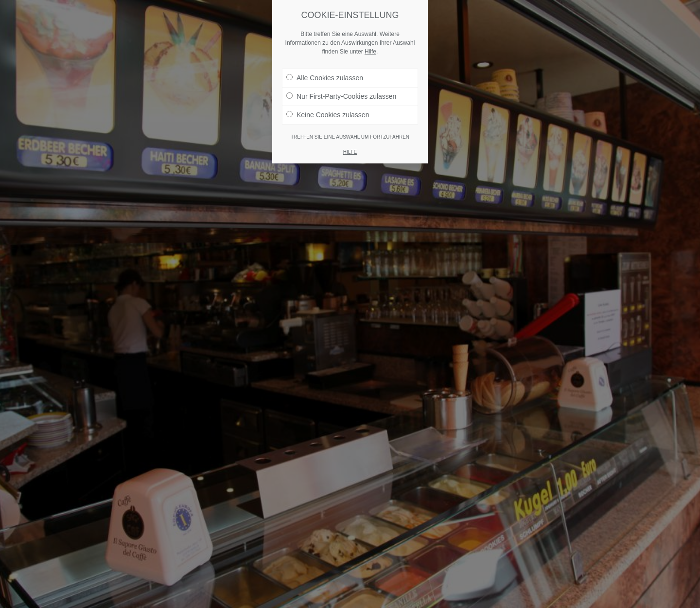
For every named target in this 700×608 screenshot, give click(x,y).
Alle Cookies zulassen (325, 78)
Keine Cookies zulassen (328, 115)
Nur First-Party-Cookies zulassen (341, 96)
